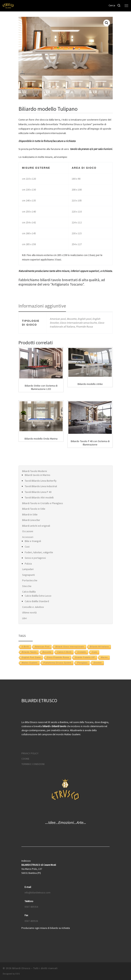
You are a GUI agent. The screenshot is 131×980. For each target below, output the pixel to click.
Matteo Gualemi (30, 663)
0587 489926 (31, 921)
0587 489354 (31, 907)
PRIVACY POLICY (30, 753)
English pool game (32, 657)
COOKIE (25, 759)
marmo (104, 657)
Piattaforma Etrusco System (57, 663)
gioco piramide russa (58, 657)
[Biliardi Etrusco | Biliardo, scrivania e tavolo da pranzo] (8, 5)
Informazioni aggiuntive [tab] (42, 306)
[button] (107, 23)
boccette (47, 652)
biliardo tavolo (29, 652)
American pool (42, 647)
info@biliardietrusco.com (38, 893)
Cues (95, 652)
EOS (18, 974)
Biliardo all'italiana (99, 647)
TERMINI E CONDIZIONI (33, 764)
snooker (98, 663)
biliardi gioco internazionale (70, 647)
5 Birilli (25, 647)
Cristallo (82, 652)
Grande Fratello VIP (85, 657)
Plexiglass (82, 663)
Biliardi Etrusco (21, 968)
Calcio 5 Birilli (64, 652)
